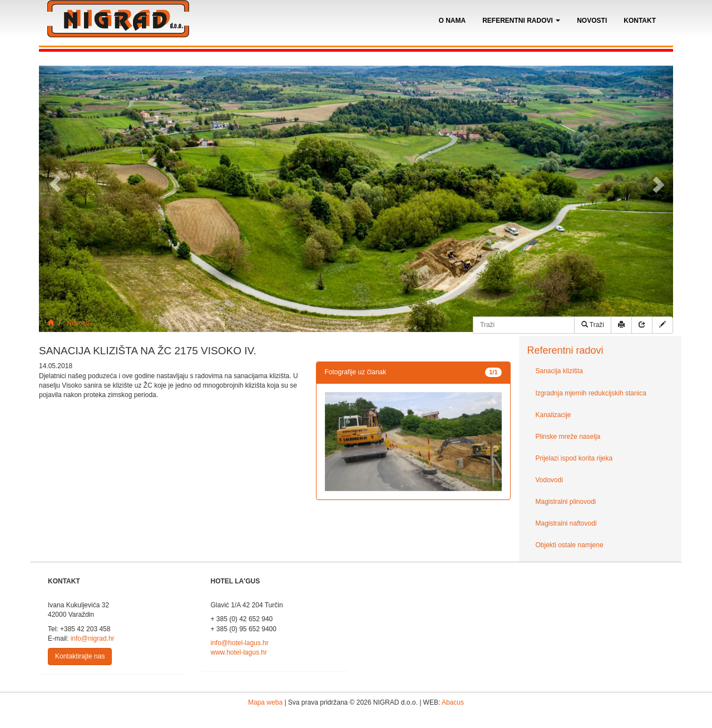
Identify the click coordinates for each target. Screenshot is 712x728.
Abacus (453, 702)
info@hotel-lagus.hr (240, 643)
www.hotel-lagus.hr (239, 652)
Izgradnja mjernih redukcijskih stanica (591, 393)
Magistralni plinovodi (566, 502)
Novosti (592, 21)
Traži (593, 325)
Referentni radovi (521, 21)
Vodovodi (549, 480)
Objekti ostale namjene (570, 545)
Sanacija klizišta (559, 371)
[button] (55, 184)
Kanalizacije (553, 415)
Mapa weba (265, 702)
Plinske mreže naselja (568, 437)
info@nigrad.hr (93, 638)
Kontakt (640, 21)
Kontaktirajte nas (80, 656)
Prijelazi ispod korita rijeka (574, 458)
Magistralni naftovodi (566, 523)
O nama (453, 21)
